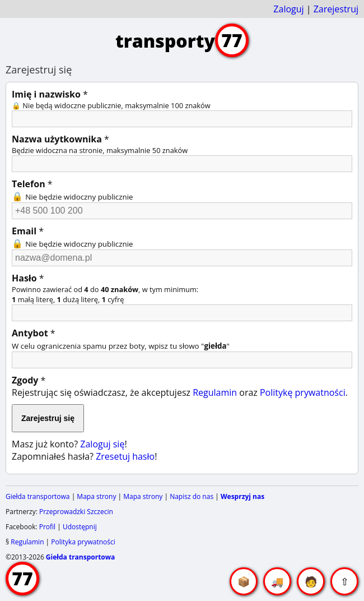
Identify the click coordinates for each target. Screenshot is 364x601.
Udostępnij (80, 527)
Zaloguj (288, 9)
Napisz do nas (192, 496)
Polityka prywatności (83, 542)
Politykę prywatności (303, 392)
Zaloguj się (102, 444)
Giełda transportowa (38, 496)
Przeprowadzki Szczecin (76, 512)
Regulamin (215, 392)
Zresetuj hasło (125, 456)
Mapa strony (96, 496)
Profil (47, 527)
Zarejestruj (336, 9)
